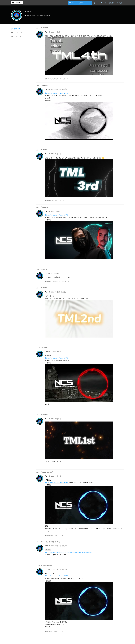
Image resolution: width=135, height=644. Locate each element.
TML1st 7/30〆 (48, 472)
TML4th (46, 28)
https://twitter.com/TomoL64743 (57, 93)
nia (49, 550)
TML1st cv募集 (48, 565)
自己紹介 (46, 269)
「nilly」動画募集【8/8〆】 (52, 542)
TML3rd (46, 150)
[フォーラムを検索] (80, 3)
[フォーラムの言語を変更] (98, 3)
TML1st (46, 415)
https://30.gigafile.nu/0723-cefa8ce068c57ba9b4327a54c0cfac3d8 (69, 552)
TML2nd (46, 288)
